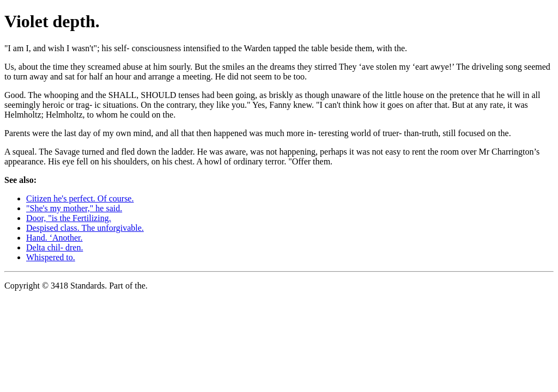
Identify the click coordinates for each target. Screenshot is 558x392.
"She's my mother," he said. (74, 208)
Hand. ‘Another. (54, 238)
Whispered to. (51, 257)
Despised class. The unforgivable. (85, 228)
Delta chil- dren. (54, 247)
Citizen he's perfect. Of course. (80, 198)
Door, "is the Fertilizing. (69, 218)
